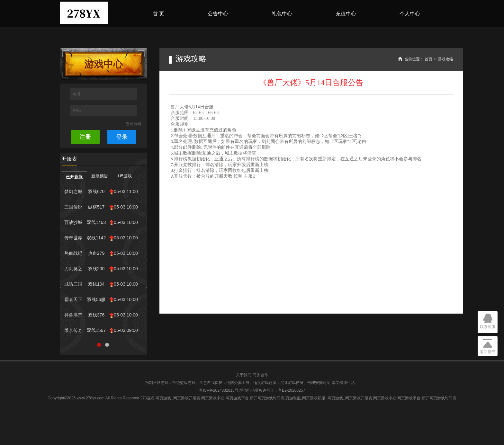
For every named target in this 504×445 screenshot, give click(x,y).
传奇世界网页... (73, 239)
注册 (85, 137)
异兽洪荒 (73, 315)
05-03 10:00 (124, 207)
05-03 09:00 (124, 330)
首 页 (158, 14)
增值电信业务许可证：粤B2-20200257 (272, 390)
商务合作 (260, 375)
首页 (428, 59)
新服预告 (100, 176)
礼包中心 (282, 14)
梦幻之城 (73, 191)
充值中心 (346, 14)
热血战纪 (73, 253)
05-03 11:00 (124, 192)
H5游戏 (125, 176)
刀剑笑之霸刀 (73, 270)
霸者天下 (73, 299)
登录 (122, 137)
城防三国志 (73, 286)
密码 (77, 111)
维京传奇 (73, 330)
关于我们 (244, 375)
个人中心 (410, 14)
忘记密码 (133, 124)
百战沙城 (73, 222)
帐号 (77, 94)
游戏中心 (104, 64)
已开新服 (74, 177)
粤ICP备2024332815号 (219, 390)
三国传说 (73, 207)
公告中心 (218, 14)
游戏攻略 (446, 59)
